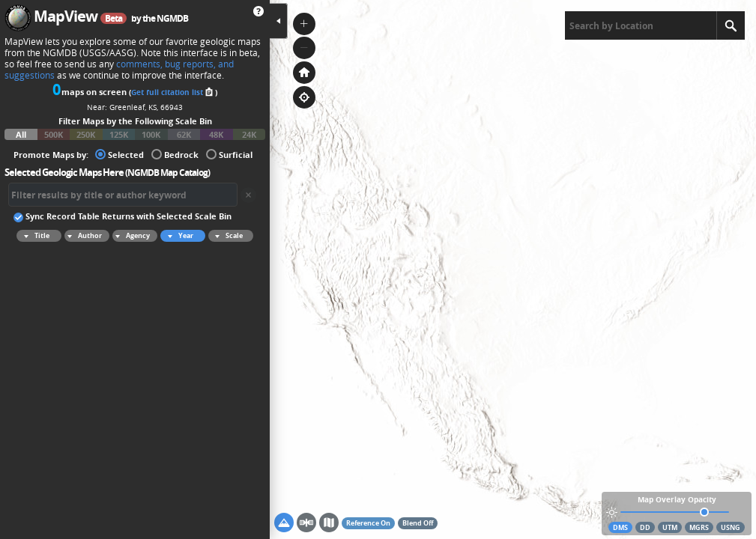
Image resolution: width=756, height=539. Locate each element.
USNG (731, 527)
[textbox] (641, 25)
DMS (620, 527)
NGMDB (172, 18)
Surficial (229, 154)
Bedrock (175, 154)
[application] (513, 269)
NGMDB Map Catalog (167, 173)
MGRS (699, 527)
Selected (120, 154)
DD (645, 527)
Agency (131, 236)
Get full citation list (173, 92)
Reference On (368, 523)
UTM (670, 527)
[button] (304, 24)
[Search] (731, 25)
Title (34, 236)
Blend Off (418, 523)
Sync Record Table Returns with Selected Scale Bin (123, 216)
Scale (227, 236)
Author (83, 236)
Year (178, 236)
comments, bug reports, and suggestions (119, 70)
